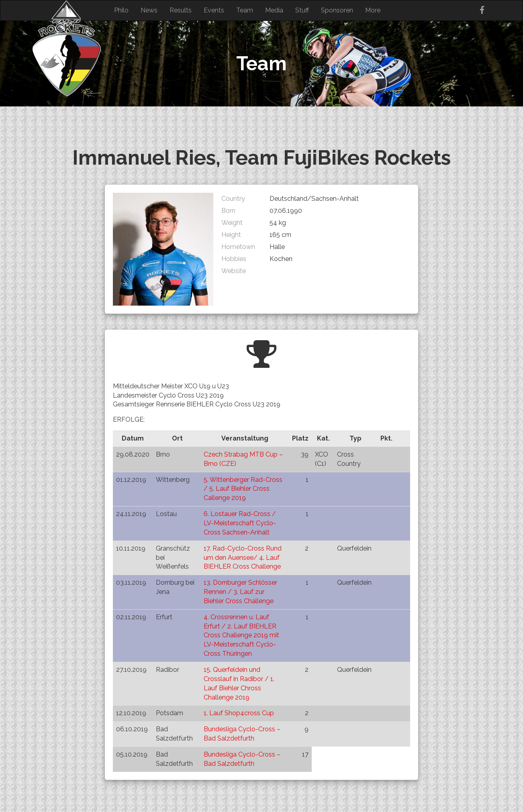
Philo (121, 10)
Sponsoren (337, 10)
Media (274, 10)
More (373, 10)
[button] (163, 249)
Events (214, 10)
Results (181, 10)
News (149, 10)
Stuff (302, 10)
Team (245, 10)
